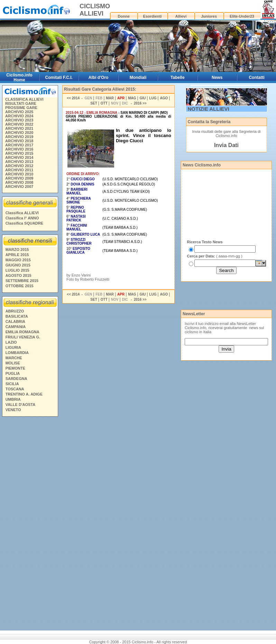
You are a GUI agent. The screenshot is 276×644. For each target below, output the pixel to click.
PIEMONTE (15, 368)
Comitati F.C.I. (59, 78)
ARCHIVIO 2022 (19, 124)
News (217, 78)
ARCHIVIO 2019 (19, 137)
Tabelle (177, 78)
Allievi (181, 16)
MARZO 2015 (17, 250)
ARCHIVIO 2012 (19, 166)
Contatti (256, 78)
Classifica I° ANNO (22, 218)
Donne (124, 16)
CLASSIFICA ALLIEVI (24, 99)
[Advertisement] (30, 525)
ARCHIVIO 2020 (19, 133)
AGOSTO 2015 (19, 275)
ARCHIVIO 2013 (19, 162)
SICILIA (12, 384)
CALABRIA (15, 321)
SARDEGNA (16, 379)
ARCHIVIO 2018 (19, 141)
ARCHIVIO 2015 (19, 153)
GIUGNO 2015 (18, 265)
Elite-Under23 (242, 16)
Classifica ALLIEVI (22, 213)
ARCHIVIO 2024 (19, 116)
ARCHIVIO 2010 (19, 174)
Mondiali (138, 78)
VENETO (13, 410)
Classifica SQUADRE (24, 223)
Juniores (209, 16)
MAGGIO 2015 (18, 260)
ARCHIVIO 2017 (19, 145)
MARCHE (14, 358)
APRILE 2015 (17, 255)
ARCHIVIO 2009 (19, 178)
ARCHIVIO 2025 (19, 112)
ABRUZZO (15, 311)
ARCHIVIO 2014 (19, 157)
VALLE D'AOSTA (21, 405)
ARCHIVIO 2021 (19, 128)
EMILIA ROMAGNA (22, 332)
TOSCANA (15, 389)
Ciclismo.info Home (19, 78)
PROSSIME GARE (21, 108)
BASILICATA (17, 316)
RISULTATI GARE (21, 103)
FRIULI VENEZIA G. (23, 337)
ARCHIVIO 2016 (19, 149)
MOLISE (13, 363)
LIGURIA (13, 347)
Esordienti (153, 16)
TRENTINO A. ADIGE (24, 394)
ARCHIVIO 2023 (19, 120)
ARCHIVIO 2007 (19, 187)
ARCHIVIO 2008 (19, 182)
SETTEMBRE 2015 (22, 281)
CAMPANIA (16, 327)
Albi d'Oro (99, 78)
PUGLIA (13, 373)
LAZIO (11, 342)
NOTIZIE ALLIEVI (209, 109)
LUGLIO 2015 (17, 270)
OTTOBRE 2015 (20, 286)
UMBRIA (13, 399)
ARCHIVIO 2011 (19, 170)
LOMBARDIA (17, 353)
